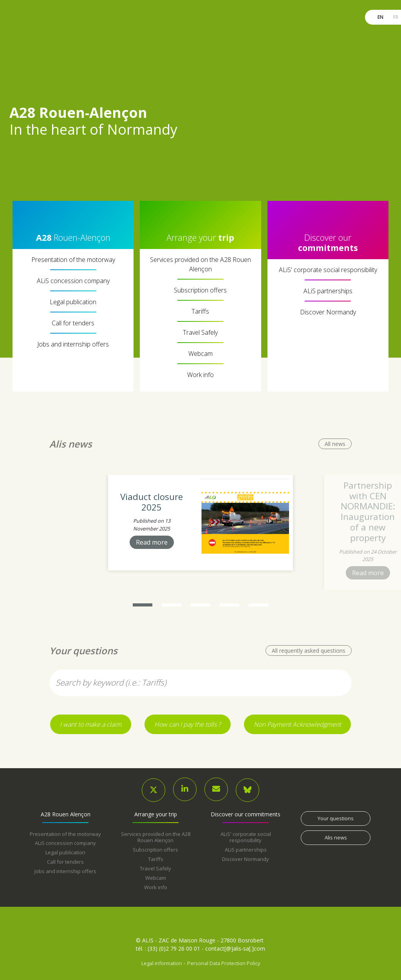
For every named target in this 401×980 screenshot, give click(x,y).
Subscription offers (200, 290)
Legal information (162, 963)
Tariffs (200, 311)
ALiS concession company (73, 281)
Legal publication (73, 302)
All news (335, 444)
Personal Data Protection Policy (224, 963)
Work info (200, 375)
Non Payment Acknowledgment (297, 724)
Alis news (336, 837)
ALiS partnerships (328, 291)
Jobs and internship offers (73, 344)
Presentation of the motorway (73, 260)
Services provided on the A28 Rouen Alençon (200, 264)
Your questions (336, 818)
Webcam (200, 354)
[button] (143, 605)
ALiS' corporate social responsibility (328, 270)
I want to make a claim (91, 724)
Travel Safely (200, 332)
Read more (152, 542)
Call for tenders (73, 323)
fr (395, 17)
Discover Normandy (328, 312)
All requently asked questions (309, 651)
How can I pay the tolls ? (188, 724)
